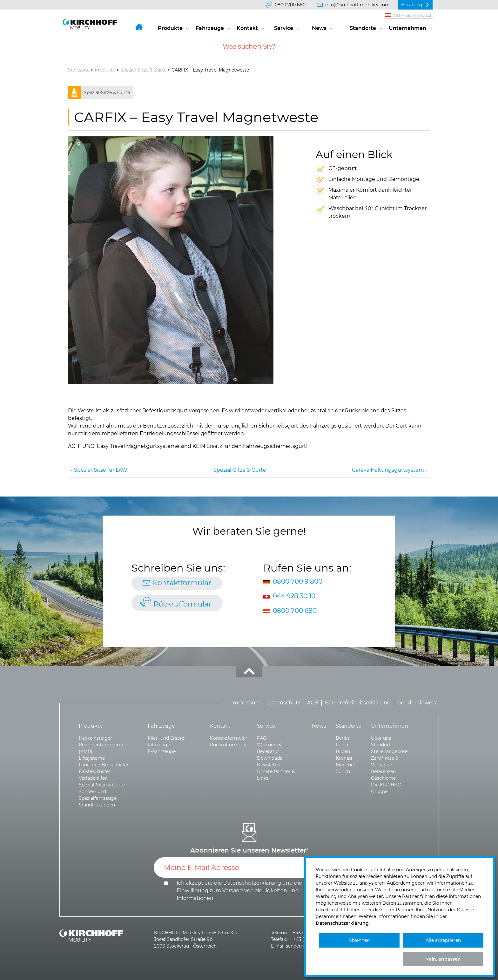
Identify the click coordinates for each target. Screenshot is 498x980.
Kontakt (247, 28)
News (319, 28)
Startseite (79, 70)
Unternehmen (407, 28)
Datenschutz (284, 703)
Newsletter (269, 765)
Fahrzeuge (210, 28)
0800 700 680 (290, 5)
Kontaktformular (182, 583)
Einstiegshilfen (95, 771)
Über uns (381, 738)
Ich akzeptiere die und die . (239, 891)
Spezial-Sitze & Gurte (143, 70)
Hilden (343, 751)
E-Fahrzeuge (162, 751)
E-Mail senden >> (289, 946)
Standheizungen (97, 805)
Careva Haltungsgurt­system (388, 470)
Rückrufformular (182, 604)
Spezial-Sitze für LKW (101, 470)
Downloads (269, 758)
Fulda (342, 745)
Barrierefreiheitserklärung (358, 703)
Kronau (344, 758)
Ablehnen (359, 940)
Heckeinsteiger (95, 738)
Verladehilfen (93, 778)
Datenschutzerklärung (252, 883)
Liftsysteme (92, 758)
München (346, 765)
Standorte (363, 28)
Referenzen (383, 771)
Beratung (412, 5)
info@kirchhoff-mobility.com (357, 5)
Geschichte (383, 778)
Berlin (342, 738)
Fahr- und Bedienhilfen (104, 765)
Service (284, 28)
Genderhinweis (417, 703)
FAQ (262, 738)
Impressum (246, 703)
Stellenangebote (389, 751)
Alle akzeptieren (443, 940)
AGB (313, 703)
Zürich (343, 771)
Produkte (170, 28)
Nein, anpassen (443, 959)
